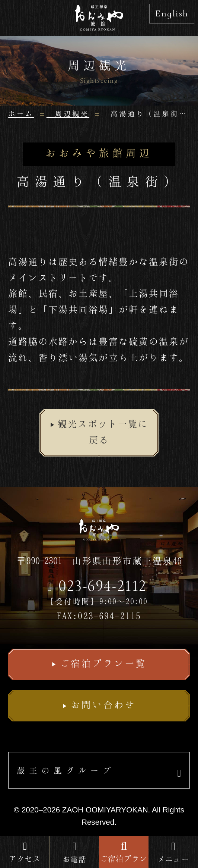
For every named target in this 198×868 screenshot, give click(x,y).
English (172, 13)
